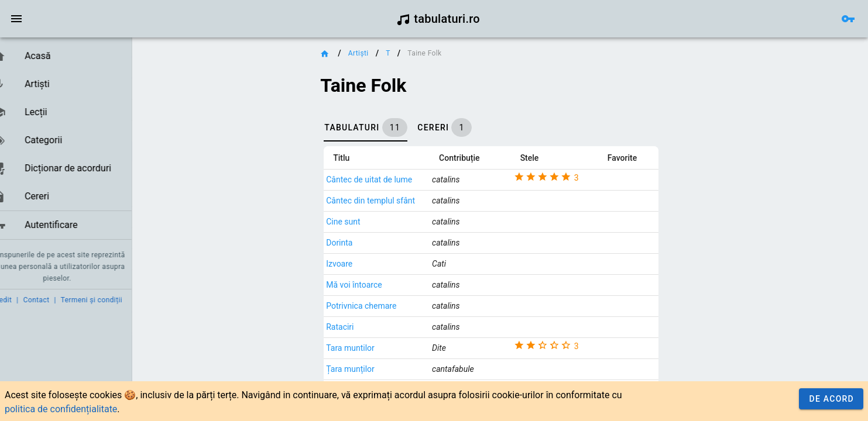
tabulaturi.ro (438, 19)
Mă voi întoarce (372, 285)
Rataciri (358, 327)
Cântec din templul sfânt (389, 201)
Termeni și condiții (109, 300)
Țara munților (368, 369)
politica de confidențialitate (61, 409)
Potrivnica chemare (379, 306)
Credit (19, 300)
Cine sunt (361, 222)
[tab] (384, 127)
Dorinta (357, 243)
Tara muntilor (368, 348)
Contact (54, 300)
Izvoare (357, 264)
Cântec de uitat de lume (387, 180)
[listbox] (75, 141)
